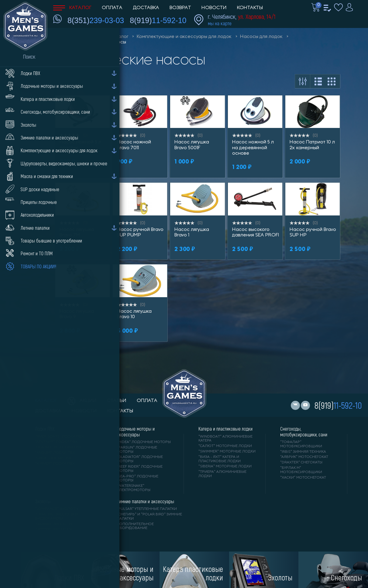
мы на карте (220, 23)
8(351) (96, 20)
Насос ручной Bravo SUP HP (313, 232)
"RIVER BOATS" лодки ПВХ (59, 437)
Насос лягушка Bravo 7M (77, 232)
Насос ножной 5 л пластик (80, 145)
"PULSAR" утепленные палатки (147, 509)
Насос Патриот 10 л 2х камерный (312, 145)
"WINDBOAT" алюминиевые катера (225, 439)
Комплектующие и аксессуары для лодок (184, 37)
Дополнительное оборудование (135, 526)
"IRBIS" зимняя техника (303, 452)
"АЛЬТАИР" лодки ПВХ (56, 442)
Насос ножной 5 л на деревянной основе (253, 148)
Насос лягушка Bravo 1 (192, 232)
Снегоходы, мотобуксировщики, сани (304, 432)
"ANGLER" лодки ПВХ (55, 453)
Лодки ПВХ (45, 429)
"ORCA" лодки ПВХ (53, 458)
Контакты (250, 8)
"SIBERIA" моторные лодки (225, 466)
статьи (117, 401)
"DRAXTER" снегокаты (301, 462)
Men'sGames (87, 37)
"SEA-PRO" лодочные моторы (138, 479)
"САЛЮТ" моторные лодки (225, 446)
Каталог (72, 8)
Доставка (146, 8)
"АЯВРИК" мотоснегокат (304, 457)
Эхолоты (43, 501)
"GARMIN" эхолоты (53, 524)
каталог (46, 401)
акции (82, 401)
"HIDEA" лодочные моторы (144, 442)
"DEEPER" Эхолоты (53, 529)
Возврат (180, 8)
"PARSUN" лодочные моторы (137, 450)
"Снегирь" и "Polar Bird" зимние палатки (149, 517)
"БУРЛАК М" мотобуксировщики (301, 470)
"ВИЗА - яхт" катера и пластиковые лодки (220, 459)
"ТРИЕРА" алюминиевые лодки (222, 474)
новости (84, 411)
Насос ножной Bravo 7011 (134, 145)
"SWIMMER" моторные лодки (227, 452)
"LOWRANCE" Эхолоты (57, 509)
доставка (48, 411)
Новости (214, 8)
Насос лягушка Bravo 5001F (192, 145)
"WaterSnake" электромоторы (134, 488)
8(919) (158, 20)
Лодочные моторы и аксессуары (136, 432)
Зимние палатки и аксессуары (145, 501)
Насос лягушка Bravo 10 (134, 314)
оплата (147, 401)
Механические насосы (100, 42)
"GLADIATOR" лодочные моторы (140, 459)
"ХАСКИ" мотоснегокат (303, 478)
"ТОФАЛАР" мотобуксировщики (301, 444)
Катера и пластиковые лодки (225, 429)
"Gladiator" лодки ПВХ (58, 447)
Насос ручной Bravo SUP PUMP (140, 232)
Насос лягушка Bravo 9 (77, 314)
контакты (120, 411)
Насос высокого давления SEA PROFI (256, 232)
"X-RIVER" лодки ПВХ (55, 464)
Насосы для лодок (261, 37)
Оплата (112, 8)
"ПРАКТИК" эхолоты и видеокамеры (56, 517)
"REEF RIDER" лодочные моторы (140, 469)
